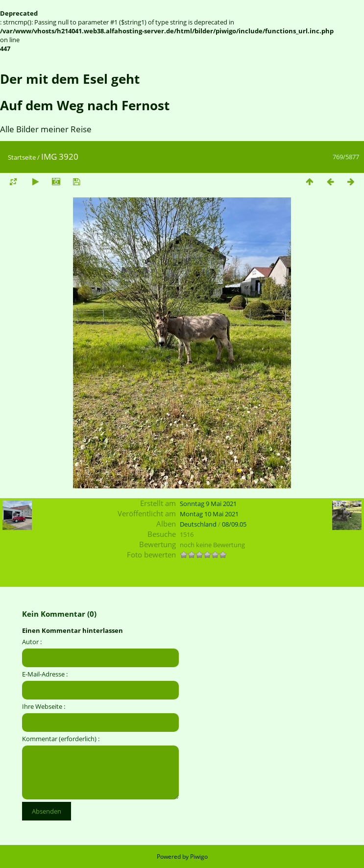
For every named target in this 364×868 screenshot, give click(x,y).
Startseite (22, 157)
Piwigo (199, 856)
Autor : (32, 642)
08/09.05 (234, 524)
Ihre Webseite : (44, 706)
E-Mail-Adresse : (45, 674)
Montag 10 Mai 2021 (209, 514)
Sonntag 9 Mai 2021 (208, 504)
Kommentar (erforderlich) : (61, 739)
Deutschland (198, 524)
